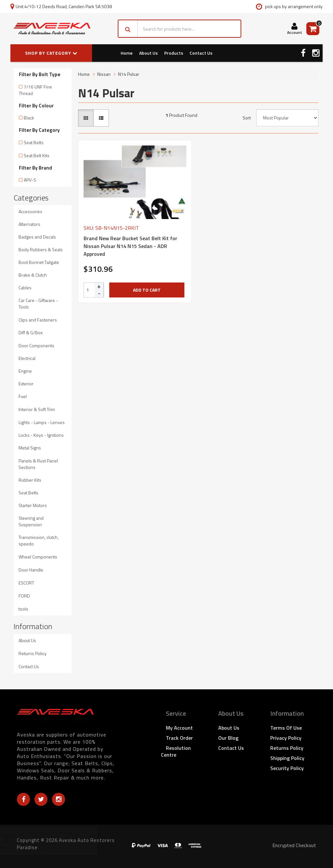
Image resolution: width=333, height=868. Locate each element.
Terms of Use (286, 728)
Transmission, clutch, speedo (39, 540)
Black (29, 118)
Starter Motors (33, 505)
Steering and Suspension (31, 521)
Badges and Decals (37, 237)
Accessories (30, 211)
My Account (179, 728)
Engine (25, 371)
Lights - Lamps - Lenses (42, 422)
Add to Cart (147, 290)
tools (23, 609)
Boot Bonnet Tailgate (39, 262)
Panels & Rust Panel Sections (38, 464)
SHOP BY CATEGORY (51, 53)
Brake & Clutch (33, 275)
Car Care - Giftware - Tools (38, 303)
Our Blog (228, 738)
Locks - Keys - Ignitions (41, 435)
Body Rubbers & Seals (41, 249)
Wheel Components (38, 557)
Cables (25, 288)
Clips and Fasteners (38, 320)
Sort (247, 118)
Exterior (26, 384)
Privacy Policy (286, 738)
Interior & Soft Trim (37, 409)
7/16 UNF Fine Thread (35, 90)
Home (127, 53)
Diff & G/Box (31, 332)
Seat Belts (34, 142)
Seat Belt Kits (37, 155)
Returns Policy (33, 653)
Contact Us (201, 53)
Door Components (36, 345)
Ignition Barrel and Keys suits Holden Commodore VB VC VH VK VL (57, 841)
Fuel (23, 396)
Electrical (27, 358)
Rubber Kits (30, 480)
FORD (24, 596)
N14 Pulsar (129, 74)
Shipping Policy (287, 758)
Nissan (104, 74)
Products (174, 53)
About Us (148, 53)
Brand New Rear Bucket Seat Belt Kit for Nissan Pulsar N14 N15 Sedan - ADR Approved (130, 246)
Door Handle (31, 570)
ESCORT (26, 583)
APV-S (30, 180)
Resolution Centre (176, 751)
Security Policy (287, 768)
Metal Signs (30, 448)
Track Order (179, 738)
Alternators (29, 224)
